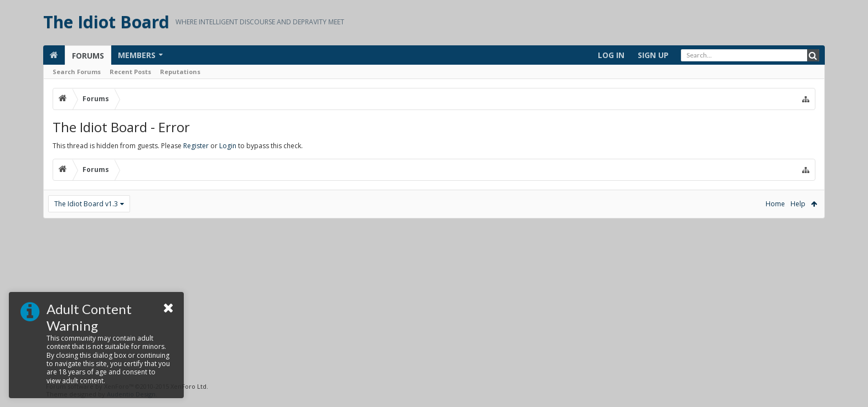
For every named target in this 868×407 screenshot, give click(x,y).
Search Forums (77, 72)
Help (798, 204)
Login (228, 146)
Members (137, 55)
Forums (88, 56)
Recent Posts (130, 72)
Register (196, 146)
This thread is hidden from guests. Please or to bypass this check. (178, 146)
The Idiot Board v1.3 (86, 204)
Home (775, 204)
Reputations (180, 72)
